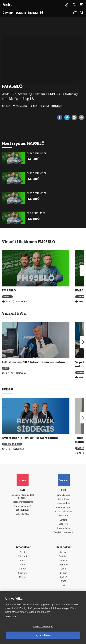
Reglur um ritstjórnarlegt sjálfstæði (22, 497)
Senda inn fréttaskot (64, 533)
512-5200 (66, 495)
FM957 (64, 577)
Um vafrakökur (64, 528)
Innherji (64, 553)
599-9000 (25, 514)
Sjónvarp (23, 573)
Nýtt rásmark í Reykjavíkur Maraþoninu (30, 438)
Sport (22, 561)
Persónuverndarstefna (22, 502)
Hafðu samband (64, 503)
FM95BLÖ (56, 106)
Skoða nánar (12, 617)
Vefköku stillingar (43, 627)
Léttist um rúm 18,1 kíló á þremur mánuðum (33, 362)
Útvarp (22, 577)
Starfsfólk (64, 516)
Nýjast (8, 389)
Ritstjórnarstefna (64, 508)
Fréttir (23, 553)
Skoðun (22, 569)
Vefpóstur (64, 524)
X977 (64, 581)
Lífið (23, 565)
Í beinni (33, 13)
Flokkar (20, 13)
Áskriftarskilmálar (64, 512)
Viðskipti (23, 557)
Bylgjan (64, 573)
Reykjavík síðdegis (12, 444)
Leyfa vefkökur (43, 635)
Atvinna (64, 561)
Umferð (64, 520)
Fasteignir (64, 557)
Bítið (6, 368)
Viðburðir (64, 565)
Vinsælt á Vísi (14, 313)
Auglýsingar (64, 499)
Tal (64, 586)
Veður (64, 569)
